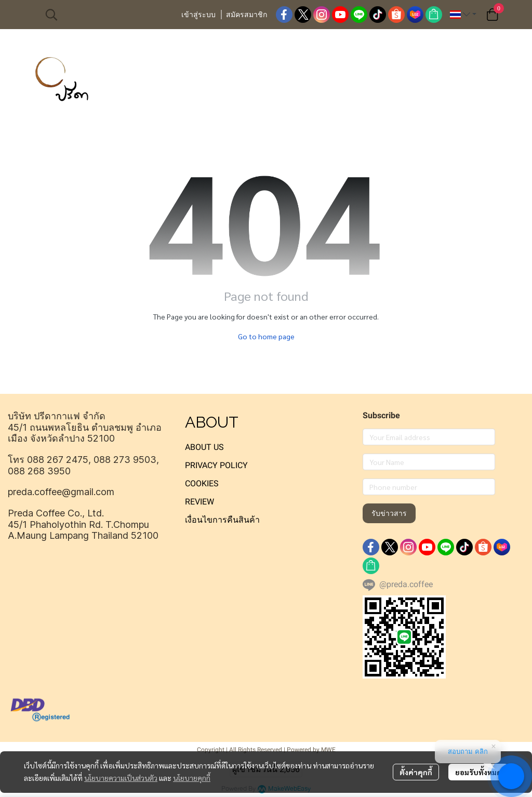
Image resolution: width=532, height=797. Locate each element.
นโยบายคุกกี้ (192, 778)
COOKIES (202, 483)
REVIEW (199, 502)
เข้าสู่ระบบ (198, 15)
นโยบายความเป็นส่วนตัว (121, 778)
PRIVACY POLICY (216, 465)
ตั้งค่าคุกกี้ (416, 772)
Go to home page (266, 336)
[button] (108, 15)
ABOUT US (204, 447)
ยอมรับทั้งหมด (478, 772)
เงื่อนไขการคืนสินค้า (222, 520)
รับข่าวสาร (389, 513)
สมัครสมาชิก (247, 15)
